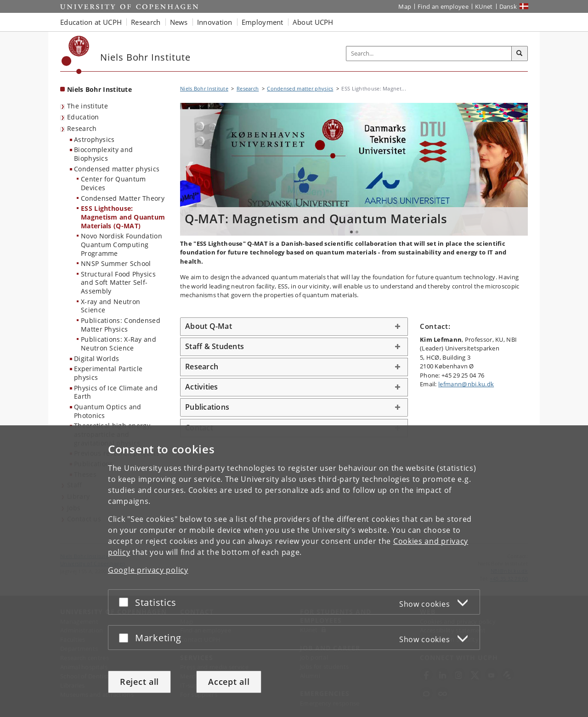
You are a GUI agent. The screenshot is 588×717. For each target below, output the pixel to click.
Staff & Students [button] (215, 346)
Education (83, 117)
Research (82, 128)
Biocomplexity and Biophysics (103, 154)
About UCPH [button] (313, 22)
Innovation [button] (215, 22)
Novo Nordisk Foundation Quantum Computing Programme (122, 244)
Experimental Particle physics (108, 373)
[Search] (520, 54)
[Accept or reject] (126, 602)
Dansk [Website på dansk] (508, 6)
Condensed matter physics (117, 169)
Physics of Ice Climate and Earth (116, 392)
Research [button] (146, 22)
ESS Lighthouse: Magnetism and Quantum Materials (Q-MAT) (123, 217)
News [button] (179, 22)
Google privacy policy (148, 570)
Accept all (229, 682)
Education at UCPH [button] (91, 22)
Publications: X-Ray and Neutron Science (119, 344)
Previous (189, 169)
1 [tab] (351, 232)
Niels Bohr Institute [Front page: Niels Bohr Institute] (99, 89)
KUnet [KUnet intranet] (484, 6)
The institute (88, 106)
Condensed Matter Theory (123, 198)
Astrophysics (94, 139)
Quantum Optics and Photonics (107, 411)
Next (519, 169)
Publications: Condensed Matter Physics (121, 325)
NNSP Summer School (116, 263)
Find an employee (443, 6)
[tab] (294, 327)
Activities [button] (202, 387)
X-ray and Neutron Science (110, 306)
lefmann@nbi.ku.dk (466, 384)
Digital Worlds (96, 358)
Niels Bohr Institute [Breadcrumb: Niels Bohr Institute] (204, 88)
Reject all (139, 682)
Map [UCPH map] (405, 6)
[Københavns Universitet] (76, 55)
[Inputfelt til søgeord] (429, 54)
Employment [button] (263, 22)
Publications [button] (207, 407)
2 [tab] (357, 232)
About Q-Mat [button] (209, 326)
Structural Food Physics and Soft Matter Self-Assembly (118, 282)
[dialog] (294, 571)
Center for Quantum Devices (113, 183)
